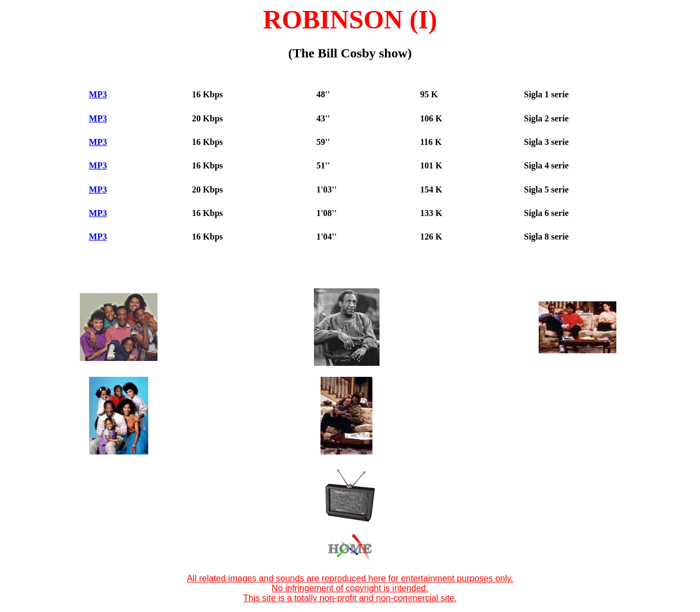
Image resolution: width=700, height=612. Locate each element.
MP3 (98, 94)
